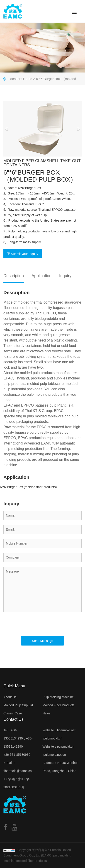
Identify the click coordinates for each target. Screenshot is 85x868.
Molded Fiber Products (59, 705)
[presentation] (38, 627)
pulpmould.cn (53, 738)
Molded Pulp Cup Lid (18, 705)
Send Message (42, 641)
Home (28, 79)
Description (14, 276)
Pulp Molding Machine (58, 697)
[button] (7, 129)
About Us (10, 697)
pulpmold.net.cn (55, 755)
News (47, 713)
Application (41, 276)
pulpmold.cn (66, 746)
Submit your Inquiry (23, 254)
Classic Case (13, 713)
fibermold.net (66, 730)
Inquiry (65, 276)
